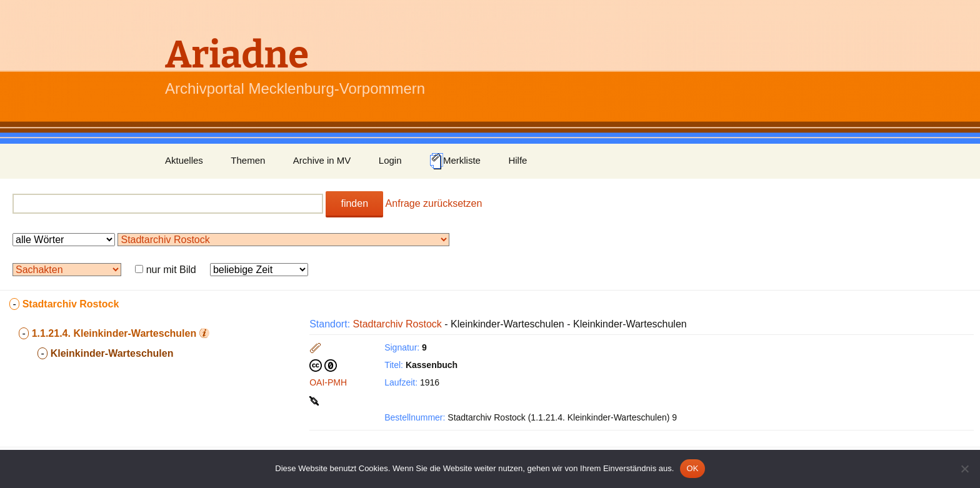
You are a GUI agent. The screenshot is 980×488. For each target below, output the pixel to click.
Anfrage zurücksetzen (434, 203)
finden (354, 203)
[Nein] (964, 469)
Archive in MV (322, 160)
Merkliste (455, 161)
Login (390, 160)
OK (692, 468)
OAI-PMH (328, 382)
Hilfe (517, 160)
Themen (248, 160)
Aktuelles (184, 160)
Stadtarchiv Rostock (397, 324)
